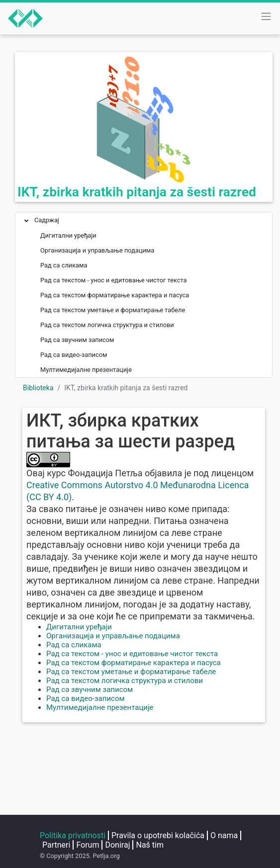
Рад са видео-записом (86, 698)
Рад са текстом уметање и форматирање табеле (131, 672)
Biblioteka (38, 388)
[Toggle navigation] (266, 16)
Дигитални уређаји (79, 627)
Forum (88, 845)
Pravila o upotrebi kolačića (158, 835)
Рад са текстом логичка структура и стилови (125, 681)
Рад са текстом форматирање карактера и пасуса (134, 663)
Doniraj (117, 845)
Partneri (56, 845)
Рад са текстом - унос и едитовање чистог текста (132, 654)
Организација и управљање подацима (113, 636)
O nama (224, 835)
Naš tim (150, 845)
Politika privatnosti (73, 835)
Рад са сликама (74, 645)
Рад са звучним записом (90, 690)
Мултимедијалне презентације (100, 707)
